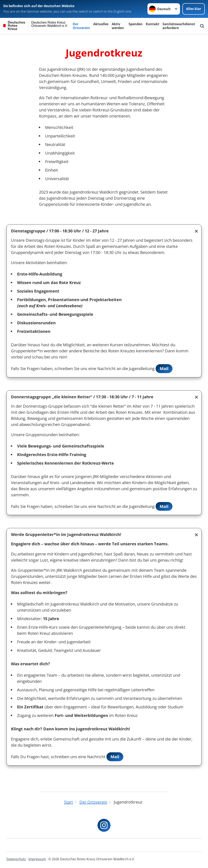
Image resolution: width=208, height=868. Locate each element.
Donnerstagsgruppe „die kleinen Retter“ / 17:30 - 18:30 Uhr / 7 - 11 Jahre (82, 397)
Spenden (136, 24)
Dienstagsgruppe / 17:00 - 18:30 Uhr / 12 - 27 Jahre (60, 231)
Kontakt (153, 24)
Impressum (37, 859)
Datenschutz (16, 859)
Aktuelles (101, 24)
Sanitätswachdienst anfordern (179, 26)
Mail (164, 369)
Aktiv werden (118, 26)
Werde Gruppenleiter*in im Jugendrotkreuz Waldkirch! (66, 535)
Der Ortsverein (81, 26)
